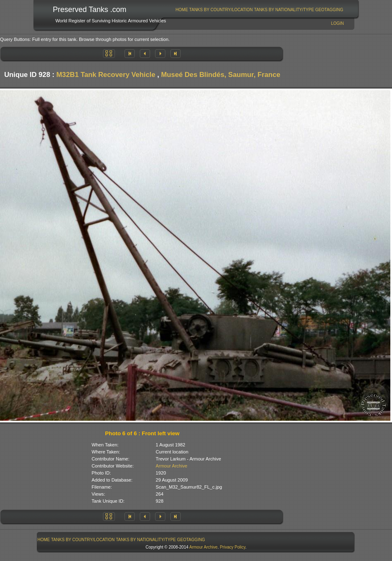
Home (182, 10)
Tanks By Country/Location (221, 10)
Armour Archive (172, 466)
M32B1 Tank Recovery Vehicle (106, 75)
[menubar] (259, 10)
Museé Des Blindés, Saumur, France (221, 75)
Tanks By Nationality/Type (284, 10)
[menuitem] (182, 10)
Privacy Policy (233, 547)
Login (337, 23)
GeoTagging (329, 10)
